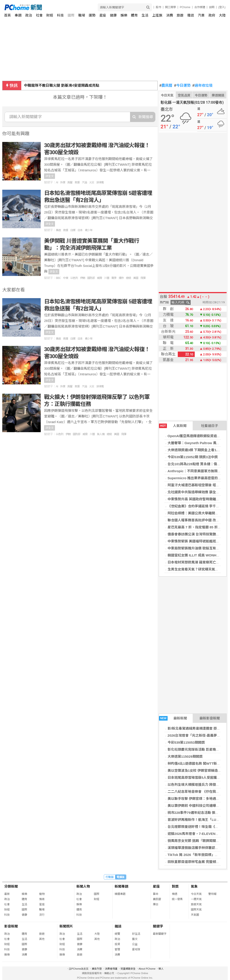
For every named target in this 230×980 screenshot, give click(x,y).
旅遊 (180, 15)
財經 (50, 15)
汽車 (201, 15)
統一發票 (177, 899)
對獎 (175, 886)
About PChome (147, 969)
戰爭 (114, 278)
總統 (128, 278)
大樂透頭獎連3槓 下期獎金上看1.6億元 (197, 450)
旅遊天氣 (196, 904)
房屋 (70, 182)
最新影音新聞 (210, 718)
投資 (117, 944)
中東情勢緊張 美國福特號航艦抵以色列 (197, 541)
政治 (29, 15)
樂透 (175, 894)
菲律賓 (100, 182)
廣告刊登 (97, 969)
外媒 (63, 182)
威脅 (100, 278)
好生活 (136, 934)
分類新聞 (11, 886)
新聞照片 (66, 926)
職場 (82, 15)
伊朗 (83, 278)
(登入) (222, 7)
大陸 (222, 15)
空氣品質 (184, 95)
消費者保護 (111, 969)
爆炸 (121, 278)
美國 (136, 278)
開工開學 (171, 7)
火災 (92, 182)
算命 (156, 894)
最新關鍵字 (160, 934)
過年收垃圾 (203, 86)
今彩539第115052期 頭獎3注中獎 (193, 457)
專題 (18, 15)
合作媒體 (200, 7)
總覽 (117, 934)
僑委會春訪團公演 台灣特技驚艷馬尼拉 (197, 534)
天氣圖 (195, 915)
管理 (117, 949)
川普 (107, 278)
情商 (42, 899)
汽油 (84, 182)
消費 (170, 15)
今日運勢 (182, 86)
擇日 (156, 904)
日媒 (73, 230)
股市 (159, 7)
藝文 (135, 939)
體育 (134, 15)
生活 (145, 15)
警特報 (212, 894)
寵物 (42, 894)
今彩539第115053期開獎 (186, 742)
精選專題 (120, 894)
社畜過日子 (210, 426)
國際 (71, 15)
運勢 (92, 15)
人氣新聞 (173, 426)
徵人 (161, 969)
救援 (77, 182)
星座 (103, 15)
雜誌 (191, 15)
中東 (66, 278)
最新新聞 (173, 718)
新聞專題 (121, 886)
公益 (135, 944)
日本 (80, 230)
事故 (58, 230)
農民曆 (166, 86)
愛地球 (136, 949)
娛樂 (124, 15)
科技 (60, 15)
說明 (212, 7)
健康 (113, 15)
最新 (7, 894)
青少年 (89, 230)
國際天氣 (196, 910)
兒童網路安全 (128, 969)
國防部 (91, 278)
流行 (42, 915)
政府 (212, 15)
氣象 (194, 886)
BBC (58, 278)
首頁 (7, 15)
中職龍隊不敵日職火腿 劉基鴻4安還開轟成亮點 (62, 85)
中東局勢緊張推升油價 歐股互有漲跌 (195, 548)
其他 (42, 939)
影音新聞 (11, 926)
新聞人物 (83, 886)
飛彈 (143, 278)
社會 (39, 15)
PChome (185, 7)
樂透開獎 (218, 95)
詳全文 (50, 176)
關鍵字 (158, 926)
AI (57, 182)
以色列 (74, 278)
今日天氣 (167, 95)
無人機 (101, 434)
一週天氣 (196, 899)
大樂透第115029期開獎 (185, 756)
